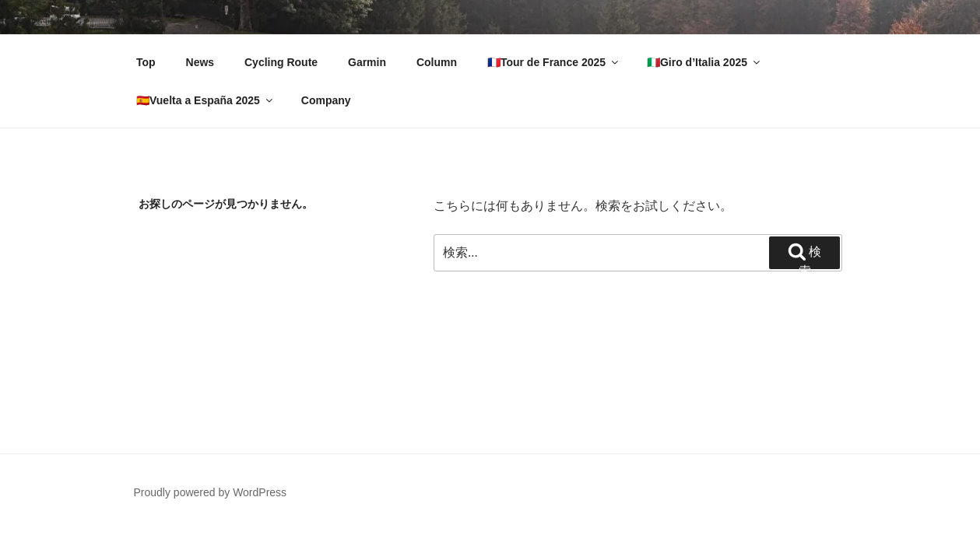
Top (146, 62)
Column (437, 62)
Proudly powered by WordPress (211, 492)
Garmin (367, 62)
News (200, 62)
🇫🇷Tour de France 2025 (554, 62)
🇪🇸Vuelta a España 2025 (205, 100)
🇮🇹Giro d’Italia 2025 (704, 62)
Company (326, 100)
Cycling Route (281, 62)
